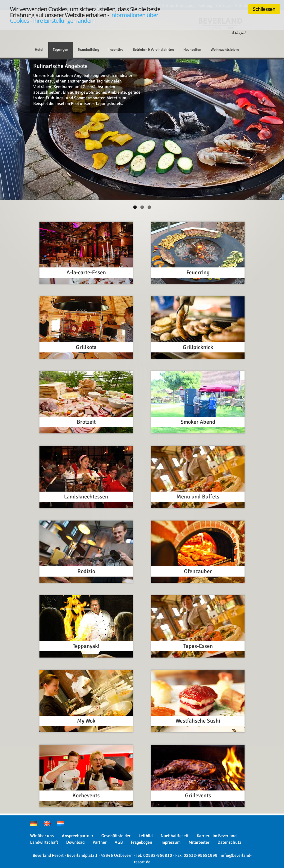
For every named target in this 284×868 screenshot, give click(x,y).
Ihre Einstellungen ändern (64, 20)
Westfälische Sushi (198, 721)
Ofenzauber (198, 571)
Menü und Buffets (198, 497)
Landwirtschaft (44, 842)
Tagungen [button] (61, 50)
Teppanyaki (86, 646)
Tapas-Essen (198, 646)
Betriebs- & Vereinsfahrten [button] (153, 50)
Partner (100, 842)
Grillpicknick (198, 347)
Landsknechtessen (86, 497)
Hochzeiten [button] (192, 50)
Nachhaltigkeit (175, 836)
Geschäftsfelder (116, 836)
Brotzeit (86, 422)
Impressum (170, 842)
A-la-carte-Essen (86, 272)
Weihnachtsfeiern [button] (225, 50)
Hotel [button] (39, 50)
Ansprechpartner (78, 836)
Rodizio (86, 571)
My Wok (86, 721)
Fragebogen (142, 842)
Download (75, 842)
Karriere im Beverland (217, 836)
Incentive (116, 50)
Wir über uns (42, 836)
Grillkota (86, 347)
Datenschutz (229, 842)
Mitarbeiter (199, 842)
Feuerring (198, 272)
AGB (119, 842)
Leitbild (146, 836)
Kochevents (86, 795)
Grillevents (198, 795)
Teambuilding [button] (88, 50)
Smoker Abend (198, 422)
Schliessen (264, 9)
